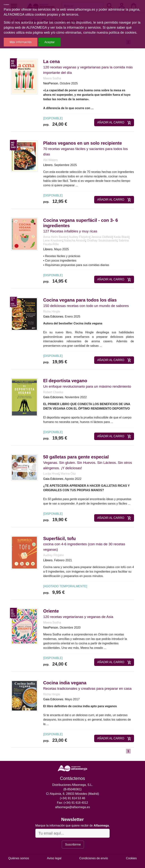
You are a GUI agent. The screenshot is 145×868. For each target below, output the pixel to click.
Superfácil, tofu (59, 538)
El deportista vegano (65, 381)
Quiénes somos (19, 858)
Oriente (51, 611)
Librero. (48, 165)
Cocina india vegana (65, 683)
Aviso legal (54, 858)
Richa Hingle (52, 311)
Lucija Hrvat (51, 474)
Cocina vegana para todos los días (80, 300)
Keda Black (121, 237)
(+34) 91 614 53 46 (73, 798)
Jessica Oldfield (102, 237)
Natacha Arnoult (75, 240)
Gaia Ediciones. (54, 317)
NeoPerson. (51, 83)
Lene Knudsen (53, 240)
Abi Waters (50, 160)
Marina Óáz (68, 474)
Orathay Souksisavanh (102, 240)
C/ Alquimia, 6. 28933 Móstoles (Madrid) (72, 794)
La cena (51, 61)
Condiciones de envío (94, 858)
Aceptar (49, 42)
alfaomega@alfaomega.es (72, 807)
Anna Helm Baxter (55, 237)
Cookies (131, 858)
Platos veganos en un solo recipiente (83, 143)
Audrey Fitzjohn (79, 237)
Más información (21, 42)
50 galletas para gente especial (76, 457)
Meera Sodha (52, 78)
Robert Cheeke (53, 392)
